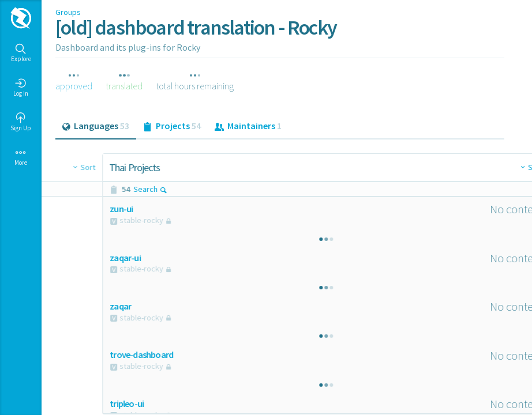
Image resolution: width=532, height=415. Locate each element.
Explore (21, 53)
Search (104, 189)
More (21, 157)
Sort (265, 167)
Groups (68, 12)
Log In (21, 88)
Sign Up (21, 122)
